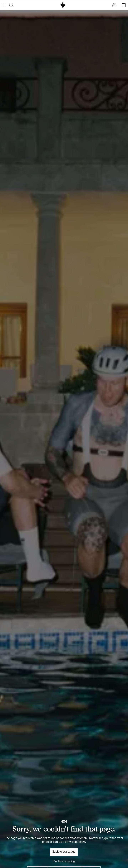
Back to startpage (64, 852)
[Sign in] (115, 5)
